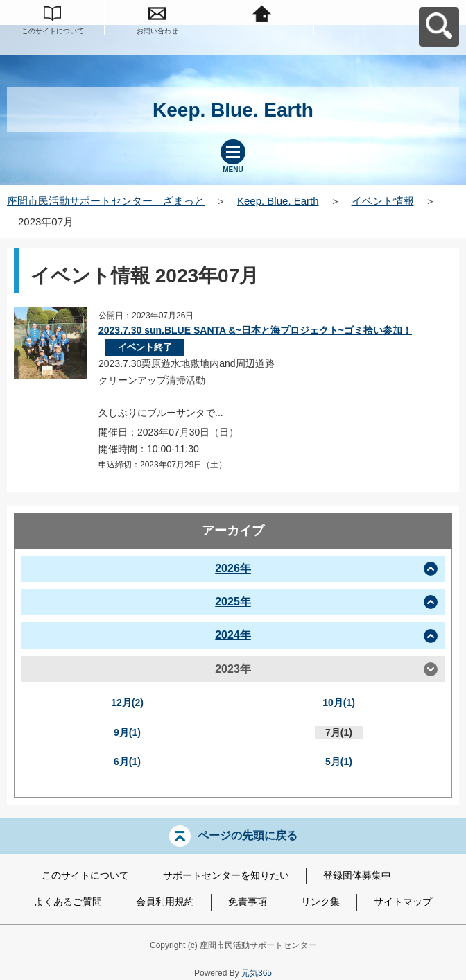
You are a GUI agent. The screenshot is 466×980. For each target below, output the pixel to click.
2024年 (233, 635)
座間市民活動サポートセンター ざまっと (106, 201)
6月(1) (127, 762)
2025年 (233, 602)
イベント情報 (383, 201)
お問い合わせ (157, 31)
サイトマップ (403, 902)
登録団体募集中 (357, 875)
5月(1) (339, 762)
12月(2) (127, 703)
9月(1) (127, 732)
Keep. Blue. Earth (278, 201)
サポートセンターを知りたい (226, 875)
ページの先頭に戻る (248, 835)
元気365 (257, 973)
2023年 (233, 669)
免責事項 (248, 902)
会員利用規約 (165, 902)
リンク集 (320, 902)
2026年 (233, 568)
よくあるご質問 (68, 902)
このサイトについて (53, 31)
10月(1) (339, 703)
